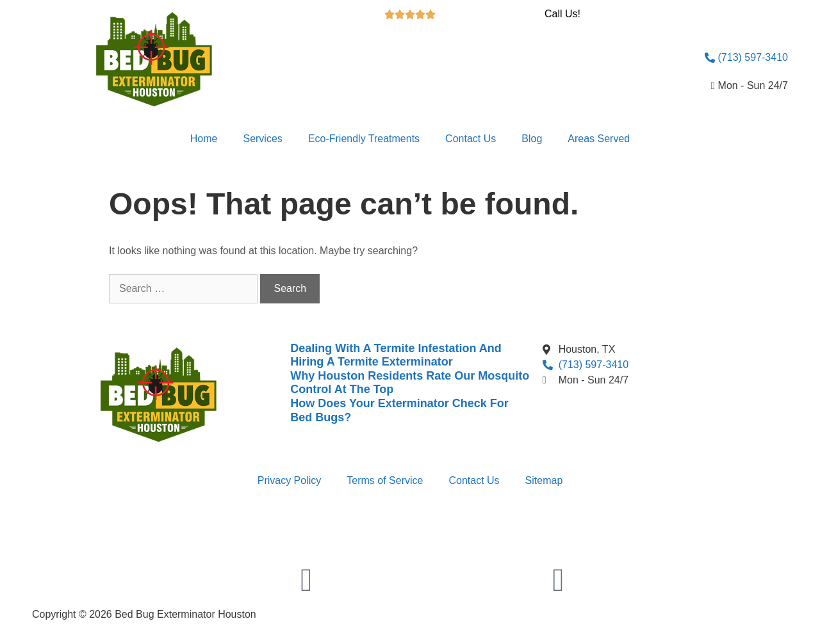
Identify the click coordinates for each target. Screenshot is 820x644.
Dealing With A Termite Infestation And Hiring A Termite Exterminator (396, 355)
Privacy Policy (290, 480)
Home (204, 139)
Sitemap (544, 480)
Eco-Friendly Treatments (364, 139)
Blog (532, 139)
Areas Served (599, 139)
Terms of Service (385, 480)
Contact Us (471, 139)
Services (262, 139)
